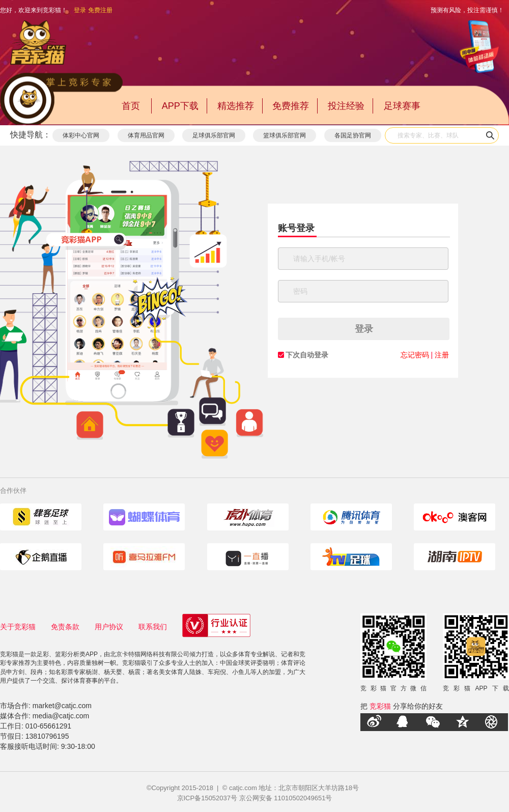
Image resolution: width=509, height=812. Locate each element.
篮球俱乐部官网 (285, 135)
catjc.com (243, 788)
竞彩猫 (380, 706)
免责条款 (65, 627)
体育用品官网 (146, 135)
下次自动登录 (307, 355)
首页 (131, 106)
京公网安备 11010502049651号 (286, 798)
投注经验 (346, 106)
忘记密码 (415, 355)
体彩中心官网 (81, 135)
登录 (80, 10)
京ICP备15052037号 (207, 798)
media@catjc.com (61, 716)
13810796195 (47, 736)
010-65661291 (48, 726)
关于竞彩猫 (18, 627)
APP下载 (180, 106)
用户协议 (109, 627)
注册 (442, 355)
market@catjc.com (62, 706)
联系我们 (153, 627)
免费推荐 (291, 106)
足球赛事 (402, 106)
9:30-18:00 (78, 746)
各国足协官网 (353, 135)
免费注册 (100, 10)
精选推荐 (236, 106)
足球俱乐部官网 (214, 135)
